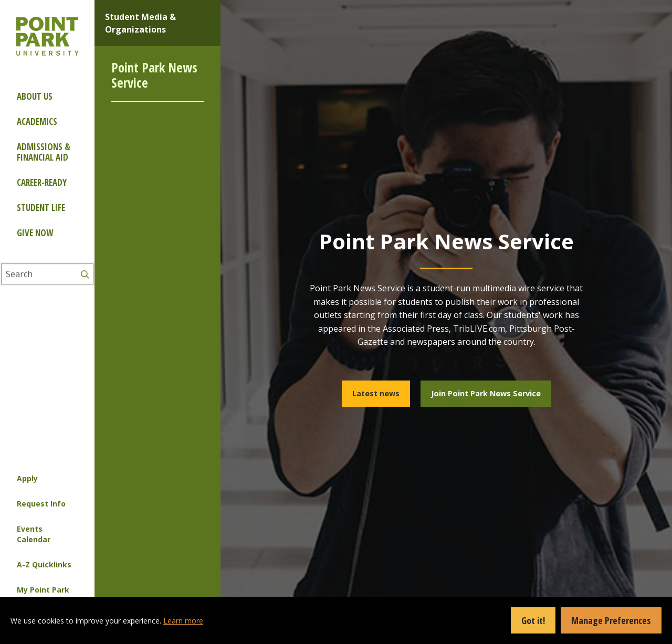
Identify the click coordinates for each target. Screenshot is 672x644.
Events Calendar (34, 534)
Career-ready (42, 182)
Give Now (35, 233)
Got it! (533, 620)
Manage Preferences (611, 620)
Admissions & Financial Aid (44, 152)
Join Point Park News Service (486, 393)
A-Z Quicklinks (44, 564)
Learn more (183, 621)
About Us (35, 96)
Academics (37, 122)
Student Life (41, 208)
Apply (27, 478)
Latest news (376, 393)
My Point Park (43, 590)
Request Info (41, 504)
